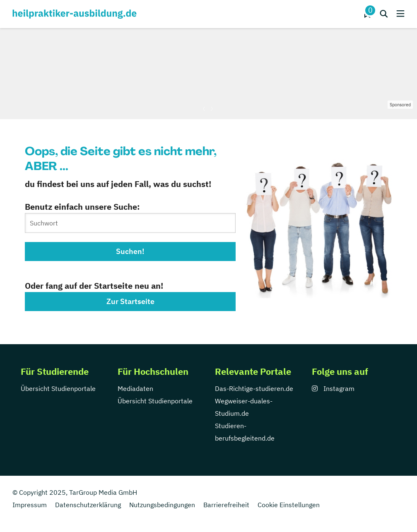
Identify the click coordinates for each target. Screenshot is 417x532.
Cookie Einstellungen (289, 505)
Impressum (30, 505)
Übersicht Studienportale (58, 388)
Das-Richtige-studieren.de (254, 388)
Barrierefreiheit (226, 505)
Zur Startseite (130, 301)
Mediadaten (135, 388)
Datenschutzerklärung (88, 505)
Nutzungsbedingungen (162, 505)
